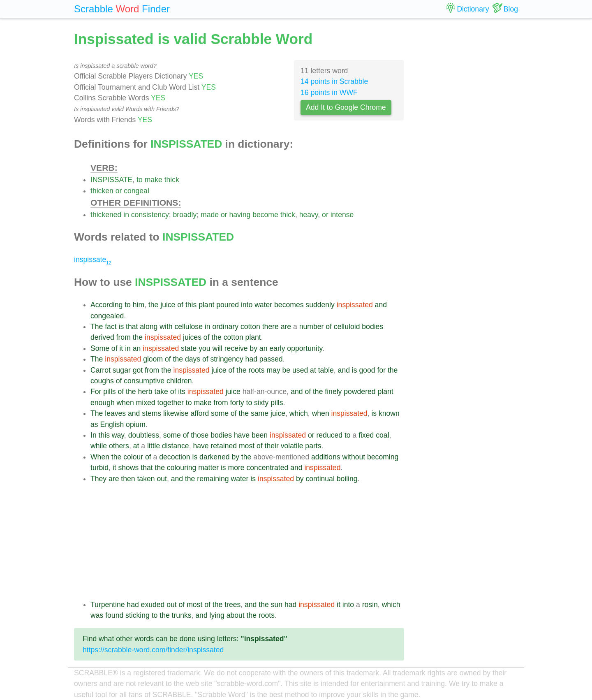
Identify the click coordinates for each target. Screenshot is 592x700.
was (97, 615)
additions (326, 457)
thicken (102, 191)
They (98, 479)
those (200, 435)
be (287, 370)
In (94, 435)
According (106, 305)
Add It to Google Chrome (346, 107)
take (161, 392)
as (94, 424)
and (381, 305)
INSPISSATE (111, 180)
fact (111, 327)
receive (236, 348)
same (260, 413)
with (166, 327)
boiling (347, 479)
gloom (153, 359)
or (119, 191)
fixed (366, 435)
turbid (99, 468)
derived (102, 337)
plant (206, 305)
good (367, 370)
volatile (292, 446)
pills (109, 392)
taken (146, 479)
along (149, 327)
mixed (146, 403)
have (242, 435)
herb (145, 392)
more (236, 468)
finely (333, 392)
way (118, 435)
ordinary (225, 327)
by (253, 348)
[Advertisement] (247, 542)
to (140, 180)
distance (176, 446)
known (389, 413)
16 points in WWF (329, 93)
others (119, 446)
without (354, 457)
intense (342, 215)
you (204, 348)
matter (208, 468)
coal (382, 435)
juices (192, 337)
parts (313, 446)
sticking (138, 615)
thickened (106, 215)
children (179, 381)
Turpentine (108, 605)
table (326, 370)
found (114, 615)
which (299, 413)
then (128, 479)
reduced (329, 435)
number (312, 327)
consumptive (144, 381)
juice (168, 305)
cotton (250, 327)
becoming (383, 457)
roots (256, 370)
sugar (122, 370)
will (217, 348)
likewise (176, 413)
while (99, 446)
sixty (261, 403)
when (125, 403)
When (100, 457)
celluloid (347, 327)
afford (200, 413)
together (170, 403)
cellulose (188, 327)
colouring (182, 468)
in (126, 215)
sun (277, 605)
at (313, 370)
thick (172, 180)
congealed (107, 316)
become (265, 215)
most (247, 446)
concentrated (268, 468)
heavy (309, 215)
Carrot (101, 370)
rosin (370, 605)
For (96, 392)
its (182, 392)
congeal (136, 191)
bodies (372, 327)
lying (217, 615)
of (180, 305)
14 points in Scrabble (334, 81)
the (153, 305)
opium (136, 424)
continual (320, 479)
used (300, 370)
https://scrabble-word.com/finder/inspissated (153, 650)
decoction (175, 457)
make (154, 180)
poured (228, 305)
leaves (115, 413)
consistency (150, 215)
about (236, 615)
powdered (360, 392)
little (154, 446)
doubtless (144, 435)
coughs (102, 381)
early (277, 348)
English (112, 424)
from (124, 337)
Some (100, 348)
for (382, 370)
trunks (182, 615)
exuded (153, 605)
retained (224, 446)
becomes (289, 305)
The (97, 327)
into (247, 305)
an (137, 348)
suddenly (320, 305)
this (191, 305)
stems (151, 413)
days (193, 359)
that (132, 327)
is (121, 327)
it (121, 348)
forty (237, 403)
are (286, 327)
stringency (227, 359)
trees (232, 605)
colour (133, 457)
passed (271, 359)
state (189, 348)
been (260, 435)
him (139, 305)
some (220, 413)
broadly (185, 215)
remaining (213, 479)
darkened (214, 457)
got (138, 370)
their (272, 446)
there (271, 327)
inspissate (93, 260)
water (263, 305)
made (210, 215)
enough (103, 403)
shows (128, 468)
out (162, 479)
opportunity (305, 348)
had (251, 359)
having (240, 215)
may (273, 370)
